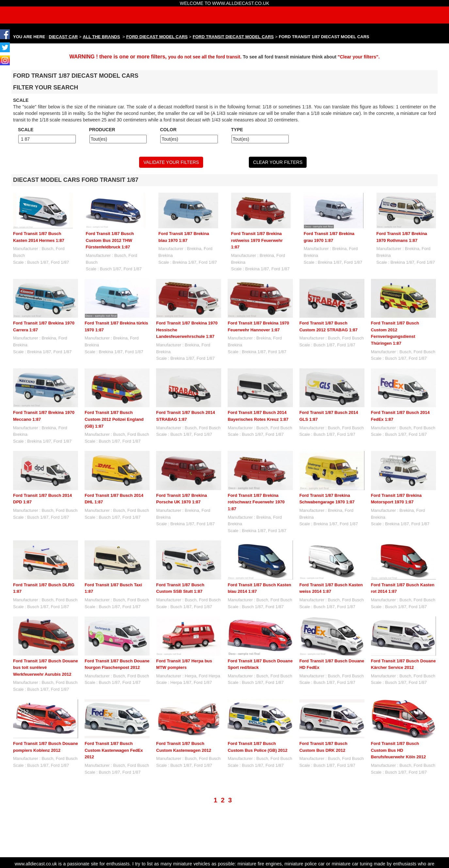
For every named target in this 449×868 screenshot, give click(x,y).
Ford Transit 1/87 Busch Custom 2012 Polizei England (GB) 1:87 (114, 419)
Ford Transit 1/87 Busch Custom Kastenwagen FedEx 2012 (114, 750)
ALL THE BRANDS (102, 37)
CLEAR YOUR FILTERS (278, 162)
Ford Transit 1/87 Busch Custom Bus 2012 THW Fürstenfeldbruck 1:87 (110, 240)
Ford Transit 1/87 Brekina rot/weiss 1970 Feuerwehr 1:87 (257, 240)
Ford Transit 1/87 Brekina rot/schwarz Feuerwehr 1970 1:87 (256, 502)
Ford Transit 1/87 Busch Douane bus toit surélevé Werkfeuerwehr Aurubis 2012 (46, 668)
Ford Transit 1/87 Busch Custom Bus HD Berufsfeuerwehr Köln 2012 (398, 718)
